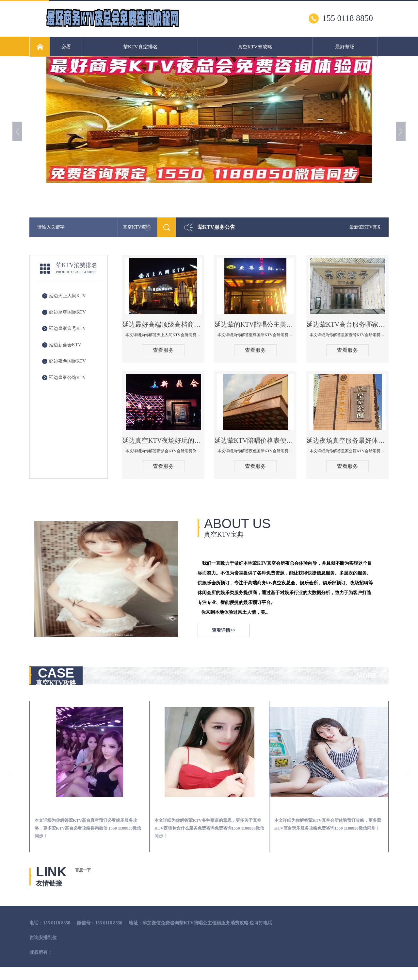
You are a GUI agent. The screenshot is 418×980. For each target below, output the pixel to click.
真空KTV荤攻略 (255, 47)
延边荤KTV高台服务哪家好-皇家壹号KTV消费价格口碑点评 (347, 324)
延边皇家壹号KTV (67, 328)
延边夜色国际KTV (67, 361)
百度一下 (83, 870)
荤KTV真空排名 (140, 47)
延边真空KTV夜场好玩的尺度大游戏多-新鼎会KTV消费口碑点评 (163, 440)
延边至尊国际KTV (67, 312)
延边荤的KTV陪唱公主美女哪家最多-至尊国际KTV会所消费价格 (255, 324)
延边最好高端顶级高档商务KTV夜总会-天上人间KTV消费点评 (163, 324)
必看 (66, 47)
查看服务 (163, 350)
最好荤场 (345, 47)
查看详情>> (224, 630)
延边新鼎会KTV (65, 345)
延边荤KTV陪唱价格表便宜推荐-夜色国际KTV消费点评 (255, 440)
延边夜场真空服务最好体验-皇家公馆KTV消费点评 (347, 440)
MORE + (370, 676)
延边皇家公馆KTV (67, 378)
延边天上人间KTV (67, 296)
